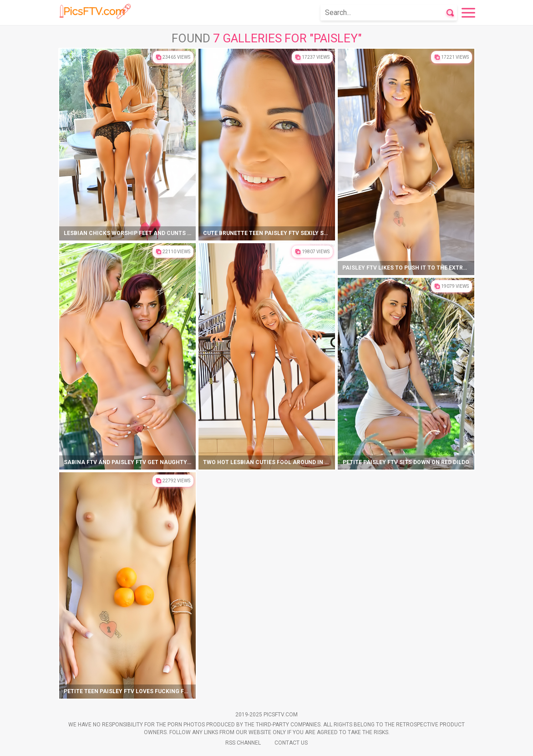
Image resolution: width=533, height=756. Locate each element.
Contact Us (291, 743)
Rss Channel (243, 743)
